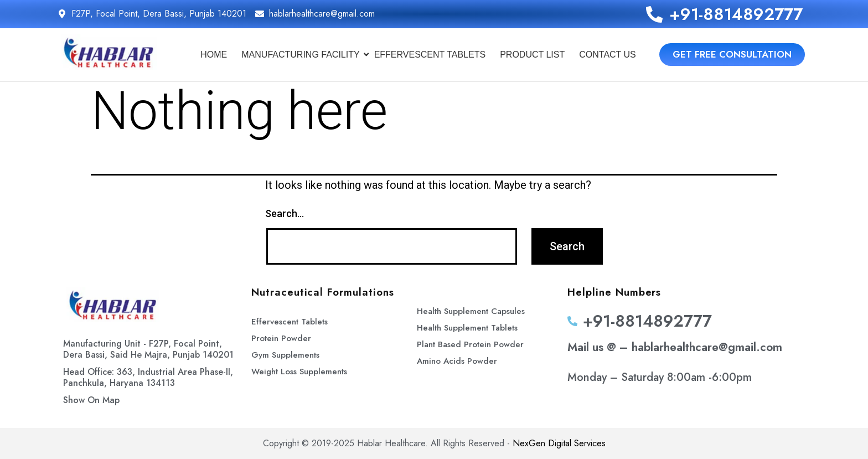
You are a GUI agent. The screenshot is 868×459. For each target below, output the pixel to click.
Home (214, 55)
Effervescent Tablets (430, 55)
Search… (285, 213)
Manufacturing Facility (302, 55)
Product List (532, 55)
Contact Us (608, 55)
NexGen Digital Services (559, 443)
